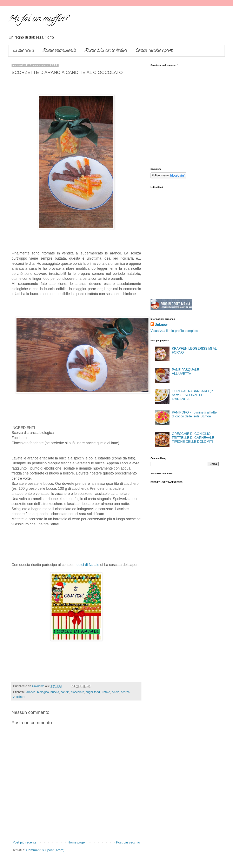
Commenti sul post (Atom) (45, 850)
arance (31, 692)
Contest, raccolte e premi (154, 51)
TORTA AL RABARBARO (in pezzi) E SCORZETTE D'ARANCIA (192, 395)
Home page (76, 842)
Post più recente (25, 842)
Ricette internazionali (59, 51)
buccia (55, 692)
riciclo (116, 692)
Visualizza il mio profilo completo (174, 331)
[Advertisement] (76, 827)
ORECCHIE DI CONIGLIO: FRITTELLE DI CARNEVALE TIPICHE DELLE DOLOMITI (193, 438)
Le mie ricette (23, 51)
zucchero (19, 697)
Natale (106, 692)
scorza (125, 692)
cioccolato (78, 692)
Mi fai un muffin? (38, 19)
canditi (65, 692)
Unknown (162, 325)
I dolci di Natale (87, 565)
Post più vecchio (128, 842)
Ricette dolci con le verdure (106, 51)
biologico (43, 692)
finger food (93, 692)
